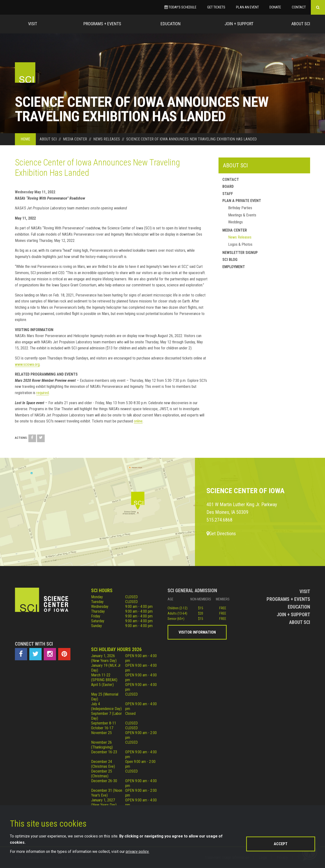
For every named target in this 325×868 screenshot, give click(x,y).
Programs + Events (102, 24)
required (43, 393)
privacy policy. (137, 852)
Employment (234, 267)
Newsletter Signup (240, 253)
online (138, 421)
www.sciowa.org (27, 364)
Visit (33, 24)
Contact (299, 7)
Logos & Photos (240, 244)
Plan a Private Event (242, 201)
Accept (281, 844)
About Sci (301, 24)
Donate (275, 7)
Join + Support (239, 24)
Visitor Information (197, 632)
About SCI (235, 165)
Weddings (235, 222)
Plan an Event (247, 7)
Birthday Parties (240, 208)
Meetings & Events (242, 215)
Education (171, 24)
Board (228, 186)
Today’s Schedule (180, 7)
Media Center (235, 230)
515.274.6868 (219, 520)
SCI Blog (230, 260)
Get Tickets (216, 7)
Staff (228, 194)
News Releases (240, 237)
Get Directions (221, 534)
